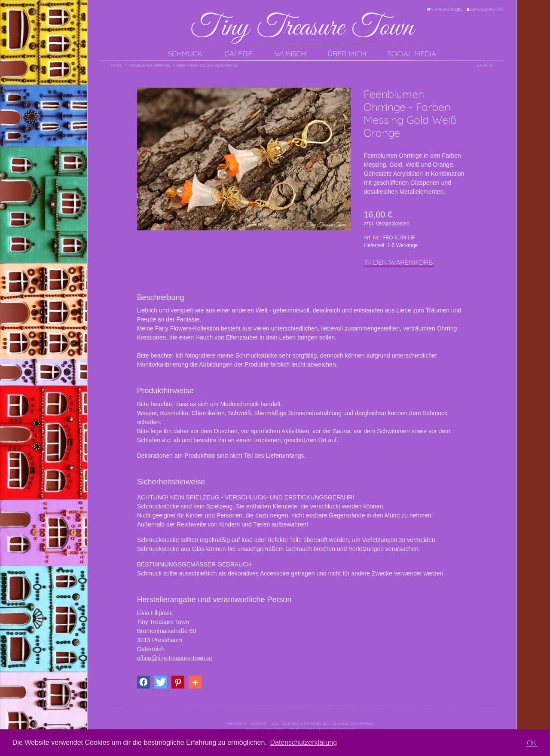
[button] (144, 682)
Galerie (239, 54)
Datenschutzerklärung (305, 724)
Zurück (485, 65)
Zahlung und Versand (353, 724)
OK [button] (532, 743)
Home (116, 65)
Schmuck (185, 54)
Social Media (412, 54)
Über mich (347, 54)
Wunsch (290, 54)
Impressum (237, 724)
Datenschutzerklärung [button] (303, 742)
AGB (275, 724)
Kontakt (259, 724)
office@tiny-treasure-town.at (175, 658)
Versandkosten (393, 223)
